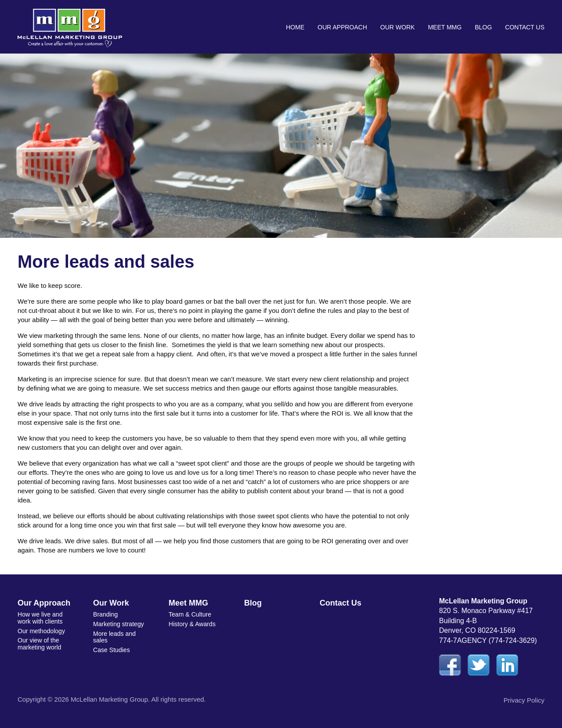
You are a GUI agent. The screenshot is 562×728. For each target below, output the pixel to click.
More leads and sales (114, 637)
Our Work (398, 27)
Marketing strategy (118, 624)
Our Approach (342, 27)
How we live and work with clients (40, 618)
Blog (483, 27)
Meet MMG (445, 27)
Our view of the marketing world (39, 643)
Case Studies (111, 649)
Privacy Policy (524, 700)
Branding (105, 614)
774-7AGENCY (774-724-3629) (488, 640)
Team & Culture (190, 614)
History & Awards (192, 624)
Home (295, 27)
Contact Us (525, 27)
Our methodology (41, 631)
